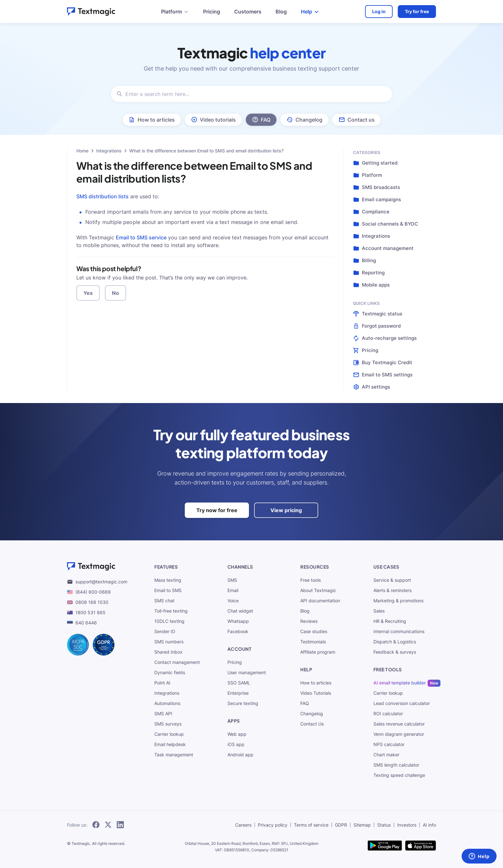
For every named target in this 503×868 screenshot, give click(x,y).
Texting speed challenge (399, 775)
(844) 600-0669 (89, 592)
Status (384, 825)
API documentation (320, 601)
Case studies (314, 631)
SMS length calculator (396, 765)
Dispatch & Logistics (395, 642)
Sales (379, 611)
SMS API (163, 713)
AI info (429, 825)
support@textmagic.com (97, 582)
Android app (240, 755)
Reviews (309, 621)
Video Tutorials (316, 693)
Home (82, 151)
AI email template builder (400, 683)
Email (233, 590)
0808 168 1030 (88, 602)
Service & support (392, 580)
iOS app (236, 744)
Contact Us (312, 724)
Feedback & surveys (395, 652)
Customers (248, 12)
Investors (407, 825)
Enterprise (238, 693)
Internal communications (399, 631)
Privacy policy (273, 825)
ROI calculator (388, 713)
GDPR (341, 825)
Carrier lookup (169, 734)
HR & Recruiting (390, 621)
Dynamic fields (170, 672)
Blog (281, 12)
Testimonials (313, 642)
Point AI (162, 683)
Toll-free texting (171, 611)
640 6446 (82, 623)
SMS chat (164, 601)
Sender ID (165, 631)
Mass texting (168, 580)
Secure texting (243, 703)
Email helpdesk (170, 744)
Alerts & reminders (392, 590)
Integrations (109, 151)
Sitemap (362, 825)
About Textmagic (318, 590)
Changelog (312, 713)
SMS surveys (168, 724)
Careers (243, 825)
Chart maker (386, 755)
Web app (237, 734)
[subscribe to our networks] (96, 825)
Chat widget (240, 611)
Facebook (238, 631)
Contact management (177, 662)
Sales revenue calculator (399, 724)
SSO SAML (239, 683)
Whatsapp (238, 621)
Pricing (212, 12)
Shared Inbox (168, 652)
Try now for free (217, 510)
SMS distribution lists (102, 196)
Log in (379, 11)
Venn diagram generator (399, 734)
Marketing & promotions (398, 601)
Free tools (311, 580)
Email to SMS (168, 590)
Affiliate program (318, 652)
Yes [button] (88, 293)
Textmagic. (81, 843)
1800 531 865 (86, 612)
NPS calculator (389, 744)
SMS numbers (169, 642)
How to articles (316, 683)
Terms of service (311, 825)
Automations (167, 703)
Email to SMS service (141, 237)
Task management (174, 755)
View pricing (286, 510)
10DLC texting (169, 621)
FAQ (305, 703)
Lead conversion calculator (402, 703)
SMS (232, 580)
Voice (233, 601)
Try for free (417, 11)
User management (247, 672)
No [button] (115, 293)
